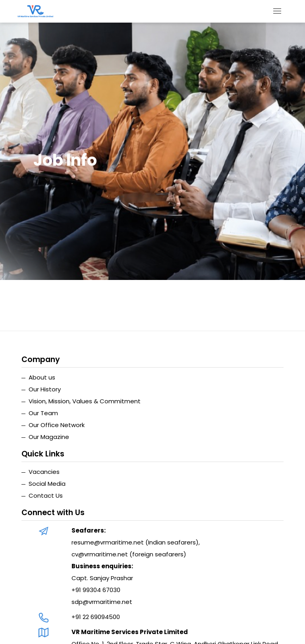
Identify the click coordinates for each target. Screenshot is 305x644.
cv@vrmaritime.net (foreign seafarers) (129, 554)
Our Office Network (57, 425)
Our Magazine (49, 437)
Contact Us (46, 495)
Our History (45, 389)
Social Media (47, 484)
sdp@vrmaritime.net (102, 602)
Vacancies (44, 472)
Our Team (43, 413)
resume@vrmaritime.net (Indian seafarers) (135, 542)
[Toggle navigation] (278, 11)
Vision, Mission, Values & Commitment (85, 401)
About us (42, 377)
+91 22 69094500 (96, 617)
